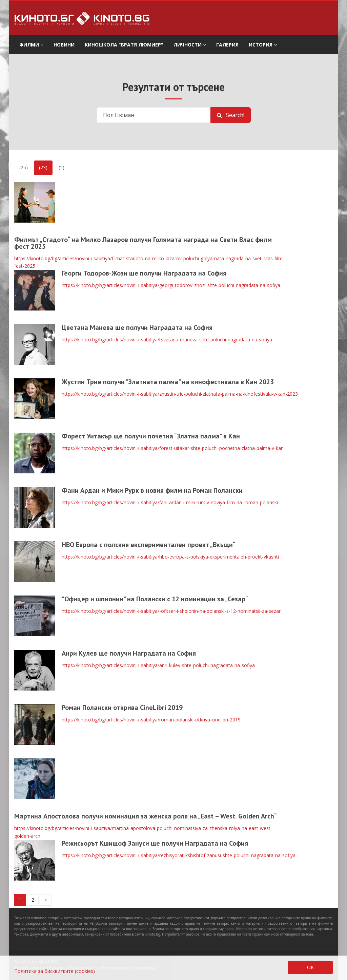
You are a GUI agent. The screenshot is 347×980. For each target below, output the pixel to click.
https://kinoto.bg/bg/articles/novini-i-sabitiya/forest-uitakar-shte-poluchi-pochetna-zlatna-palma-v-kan (173, 448)
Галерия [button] (227, 45)
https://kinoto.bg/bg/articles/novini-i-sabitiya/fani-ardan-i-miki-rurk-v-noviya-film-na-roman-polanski (170, 502)
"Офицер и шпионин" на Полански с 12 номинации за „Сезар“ (155, 599)
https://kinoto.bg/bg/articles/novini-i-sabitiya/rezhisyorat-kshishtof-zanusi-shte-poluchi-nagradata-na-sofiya (179, 855)
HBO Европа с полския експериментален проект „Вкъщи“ (149, 545)
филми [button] (31, 45)
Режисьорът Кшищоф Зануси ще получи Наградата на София (155, 843)
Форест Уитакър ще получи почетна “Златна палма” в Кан (151, 436)
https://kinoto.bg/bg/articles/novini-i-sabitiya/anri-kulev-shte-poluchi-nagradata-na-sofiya (158, 665)
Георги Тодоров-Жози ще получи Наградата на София (144, 273)
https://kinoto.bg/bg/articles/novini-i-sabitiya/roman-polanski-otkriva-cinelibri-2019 (151, 720)
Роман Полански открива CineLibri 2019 (122, 708)
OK (310, 967)
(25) (24, 167)
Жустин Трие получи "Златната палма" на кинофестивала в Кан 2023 (168, 382)
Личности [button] (190, 45)
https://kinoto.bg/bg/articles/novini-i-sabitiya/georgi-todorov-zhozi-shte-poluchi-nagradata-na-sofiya (171, 285)
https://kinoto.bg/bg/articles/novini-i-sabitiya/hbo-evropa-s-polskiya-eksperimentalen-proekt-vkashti (170, 557)
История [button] (263, 45)
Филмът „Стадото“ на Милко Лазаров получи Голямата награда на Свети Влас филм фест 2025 (143, 243)
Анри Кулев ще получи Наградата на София (129, 653)
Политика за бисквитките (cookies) (55, 971)
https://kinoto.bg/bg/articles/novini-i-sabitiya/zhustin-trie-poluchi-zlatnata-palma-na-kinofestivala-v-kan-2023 (180, 394)
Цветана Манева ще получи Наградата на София (137, 327)
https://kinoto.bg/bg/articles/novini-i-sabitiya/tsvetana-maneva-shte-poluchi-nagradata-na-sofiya (167, 340)
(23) (43, 167)
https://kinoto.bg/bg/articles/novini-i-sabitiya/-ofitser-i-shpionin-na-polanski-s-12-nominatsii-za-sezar (171, 611)
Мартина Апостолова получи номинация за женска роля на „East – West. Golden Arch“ (146, 816)
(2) (62, 167)
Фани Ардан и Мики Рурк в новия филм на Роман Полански (152, 490)
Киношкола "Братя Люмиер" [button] (124, 45)
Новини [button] (64, 45)
